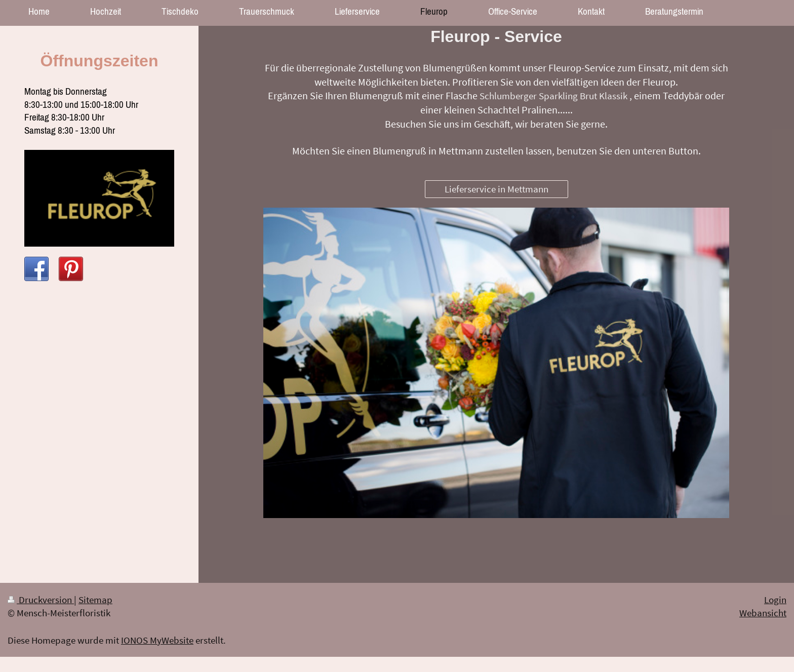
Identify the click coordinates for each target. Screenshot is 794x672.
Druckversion (41, 600)
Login (775, 600)
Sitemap (95, 600)
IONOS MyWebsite (157, 640)
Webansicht (763, 613)
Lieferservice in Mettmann (497, 189)
